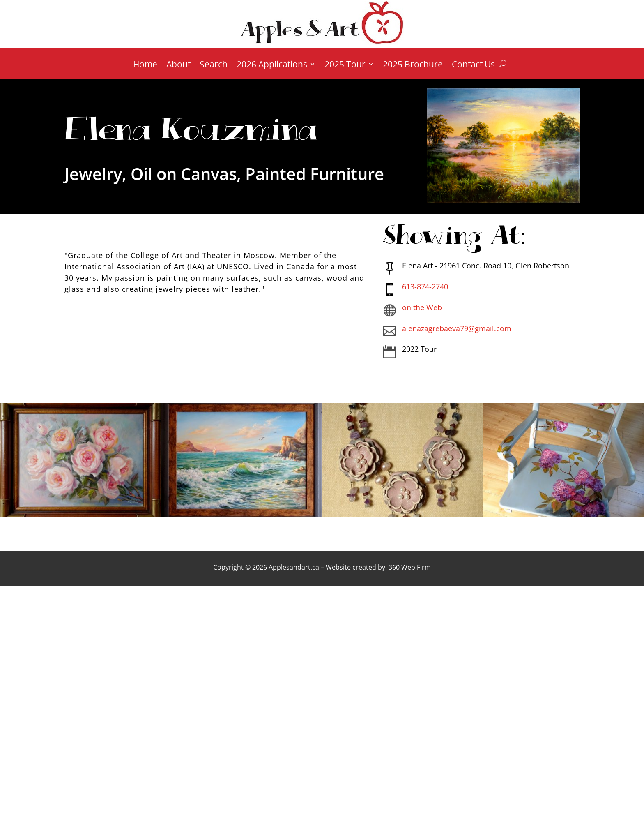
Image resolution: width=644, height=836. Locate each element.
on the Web (422, 307)
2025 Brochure (413, 66)
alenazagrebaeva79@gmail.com (457, 328)
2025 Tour (345, 66)
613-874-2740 (425, 286)
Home (145, 66)
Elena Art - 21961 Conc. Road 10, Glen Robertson (486, 266)
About (178, 66)
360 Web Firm (410, 567)
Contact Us (473, 66)
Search (214, 66)
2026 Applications (272, 66)
